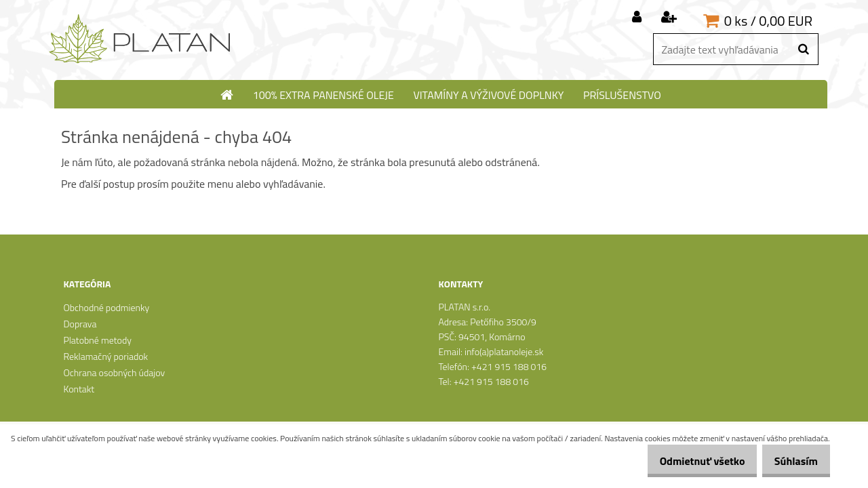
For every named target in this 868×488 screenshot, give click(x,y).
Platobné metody (97, 340)
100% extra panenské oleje (323, 95)
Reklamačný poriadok (105, 356)
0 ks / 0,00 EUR (768, 21)
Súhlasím (791, 461)
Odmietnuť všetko (688, 461)
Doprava (80, 324)
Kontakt (79, 389)
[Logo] (141, 39)
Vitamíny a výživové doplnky (488, 95)
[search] (803, 49)
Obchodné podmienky (106, 307)
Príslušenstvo (622, 95)
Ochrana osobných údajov (114, 372)
